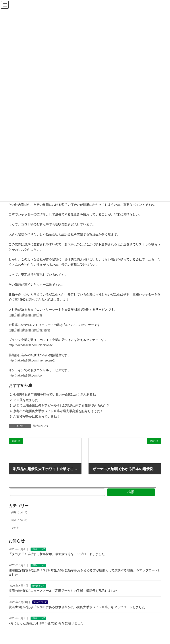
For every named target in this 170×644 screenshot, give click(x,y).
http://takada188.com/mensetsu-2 (32, 360)
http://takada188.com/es (25, 315)
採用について (19, 512)
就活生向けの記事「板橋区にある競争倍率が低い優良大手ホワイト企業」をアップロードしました (77, 607)
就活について (41, 426)
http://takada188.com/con (26, 375)
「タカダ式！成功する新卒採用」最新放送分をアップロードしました (57, 554)
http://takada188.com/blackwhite (31, 345)
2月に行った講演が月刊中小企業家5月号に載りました (46, 623)
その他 (15, 528)
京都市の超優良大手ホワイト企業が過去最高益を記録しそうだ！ (58, 411)
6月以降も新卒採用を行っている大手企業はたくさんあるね (54, 394)
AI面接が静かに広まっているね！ (37, 417)
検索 (131, 492)
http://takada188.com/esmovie (29, 330)
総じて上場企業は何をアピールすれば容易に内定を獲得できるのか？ (61, 406)
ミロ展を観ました (26, 400)
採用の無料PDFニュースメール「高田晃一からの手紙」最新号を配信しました (63, 591)
